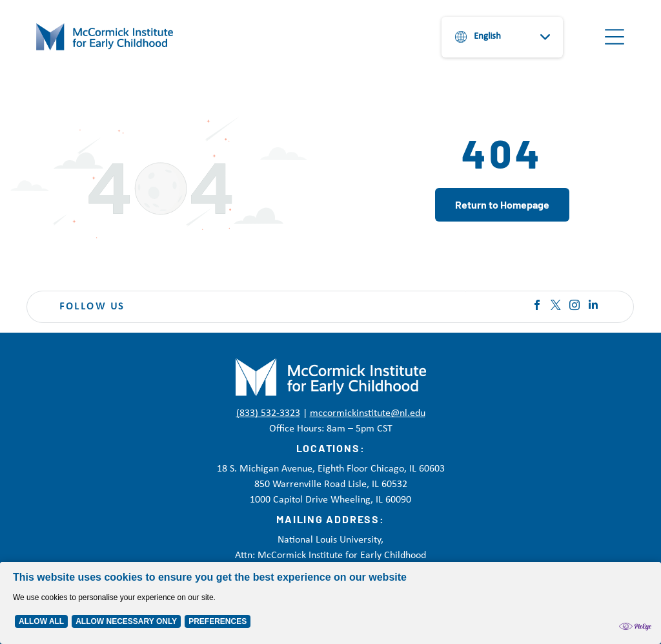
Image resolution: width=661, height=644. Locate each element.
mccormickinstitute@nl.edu (368, 413)
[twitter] (556, 306)
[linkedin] (593, 306)
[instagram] (575, 306)
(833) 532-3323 (268, 413)
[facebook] (537, 306)
